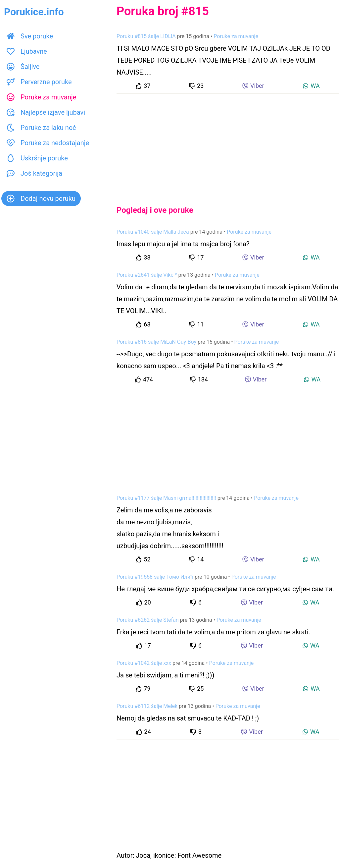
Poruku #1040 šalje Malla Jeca (153, 232)
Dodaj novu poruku (41, 199)
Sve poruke (30, 36)
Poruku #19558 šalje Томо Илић (155, 577)
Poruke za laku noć (41, 128)
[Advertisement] (228, 144)
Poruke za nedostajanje (48, 143)
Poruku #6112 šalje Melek (147, 706)
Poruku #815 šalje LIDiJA (146, 36)
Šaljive (23, 67)
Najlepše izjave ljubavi (46, 112)
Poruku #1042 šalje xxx (144, 663)
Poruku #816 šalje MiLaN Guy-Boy (156, 342)
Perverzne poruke (39, 82)
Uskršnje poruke (37, 158)
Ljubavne (27, 51)
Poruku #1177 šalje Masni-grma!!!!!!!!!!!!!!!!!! (166, 498)
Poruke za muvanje (41, 97)
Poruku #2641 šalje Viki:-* (147, 275)
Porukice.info (34, 12)
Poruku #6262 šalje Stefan (148, 620)
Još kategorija (34, 173)
